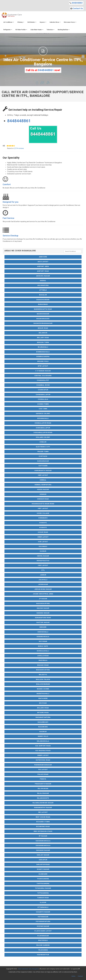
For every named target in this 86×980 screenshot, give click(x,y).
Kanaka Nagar (43, 613)
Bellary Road (43, 338)
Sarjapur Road (43, 864)
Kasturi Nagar (43, 622)
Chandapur (43, 390)
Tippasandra (43, 893)
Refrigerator (8, 30)
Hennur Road (43, 499)
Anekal (43, 281)
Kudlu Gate (43, 646)
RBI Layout (43, 812)
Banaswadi (43, 304)
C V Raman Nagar (43, 371)
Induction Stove (55, 22)
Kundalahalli (43, 651)
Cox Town (43, 409)
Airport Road (43, 271)
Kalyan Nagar (43, 608)
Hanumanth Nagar (43, 470)
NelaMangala (43, 741)
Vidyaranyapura (43, 921)
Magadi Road (43, 665)
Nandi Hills (43, 736)
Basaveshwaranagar (43, 323)
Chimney (21, 22)
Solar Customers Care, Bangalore (28, 969)
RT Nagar (43, 836)
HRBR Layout (43, 537)
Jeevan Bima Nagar (43, 589)
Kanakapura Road (43, 618)
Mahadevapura (43, 670)
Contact (80, 976)
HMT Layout (43, 508)
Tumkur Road (43, 898)
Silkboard (43, 874)
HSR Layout (43, 542)
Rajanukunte (43, 798)
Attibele (43, 290)
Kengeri (43, 627)
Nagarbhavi (43, 722)
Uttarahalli (43, 907)
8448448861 (77, 3)
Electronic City (43, 447)
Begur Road (43, 328)
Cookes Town (43, 404)
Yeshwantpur (43, 955)
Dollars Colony (43, 437)
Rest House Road (43, 817)
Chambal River (43, 385)
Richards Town (43, 822)
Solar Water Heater (37, 30)
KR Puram (43, 641)
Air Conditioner (9, 22)
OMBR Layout (43, 755)
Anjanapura (43, 285)
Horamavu (43, 518)
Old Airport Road (43, 746)
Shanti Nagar (43, 869)
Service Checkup (10, 236)
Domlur (43, 442)
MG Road (43, 703)
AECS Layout (43, 262)
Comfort (7, 184)
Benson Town (43, 342)
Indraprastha (43, 561)
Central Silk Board (43, 376)
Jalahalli (43, 580)
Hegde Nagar (43, 489)
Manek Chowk (43, 689)
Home (73, 976)
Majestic (43, 675)
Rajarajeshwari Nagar (43, 803)
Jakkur (43, 575)
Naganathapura (43, 717)
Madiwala (43, 660)
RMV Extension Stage (43, 831)
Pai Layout (43, 769)
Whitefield (43, 940)
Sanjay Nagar (43, 855)
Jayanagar (43, 584)
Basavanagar (43, 314)
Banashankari (43, 300)
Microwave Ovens (70, 22)
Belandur (43, 333)
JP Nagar (43, 599)
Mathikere (43, 698)
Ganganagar (43, 461)
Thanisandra (43, 879)
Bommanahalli (43, 352)
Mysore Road (43, 712)
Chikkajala (43, 399)
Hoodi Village (43, 513)
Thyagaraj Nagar (43, 888)
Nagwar (43, 732)
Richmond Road (43, 826)
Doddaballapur (43, 428)
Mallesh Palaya (43, 679)
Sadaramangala (43, 841)
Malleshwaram (43, 684)
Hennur (43, 494)
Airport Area (43, 266)
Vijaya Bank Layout (43, 931)
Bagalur (43, 295)
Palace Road (43, 774)
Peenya (43, 779)
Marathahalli (43, 694)
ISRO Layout (43, 565)
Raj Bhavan (43, 788)
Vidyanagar (43, 917)
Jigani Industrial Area (43, 594)
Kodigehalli (43, 632)
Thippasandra (43, 883)
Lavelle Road (43, 656)
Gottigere (43, 466)
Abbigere (43, 257)
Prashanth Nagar (43, 784)
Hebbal (43, 480)
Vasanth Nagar (43, 912)
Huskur (43, 551)
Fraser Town (43, 452)
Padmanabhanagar (43, 765)
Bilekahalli (43, 347)
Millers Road (43, 708)
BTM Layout (43, 366)
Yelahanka (43, 950)
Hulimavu (43, 546)
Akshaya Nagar (43, 276)
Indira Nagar (43, 556)
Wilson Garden (43, 945)
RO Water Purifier (21, 30)
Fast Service (8, 218)
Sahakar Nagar (43, 850)
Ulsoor (43, 902)
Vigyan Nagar (43, 926)
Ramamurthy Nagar (43, 808)
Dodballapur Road (43, 423)
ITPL (43, 570)
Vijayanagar (43, 936)
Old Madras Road (43, 751)
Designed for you (11, 202)
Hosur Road (43, 532)
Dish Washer (32, 22)
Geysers (43, 22)
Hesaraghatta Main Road (43, 504)
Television (50, 30)
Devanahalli (43, 418)
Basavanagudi (43, 319)
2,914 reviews (19, 148)
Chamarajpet (43, 380)
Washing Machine (64, 30)
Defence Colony (43, 413)
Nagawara (43, 727)
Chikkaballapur (43, 395)
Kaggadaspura (43, 603)
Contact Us (78, 8)
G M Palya (43, 456)
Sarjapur (43, 860)
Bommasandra (43, 357)
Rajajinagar (43, 793)
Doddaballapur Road (43, 432)
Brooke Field (43, 361)
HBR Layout (43, 475)
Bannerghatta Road (43, 309)
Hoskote (43, 523)
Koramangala (43, 637)
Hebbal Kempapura (43, 485)
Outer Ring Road (43, 760)
